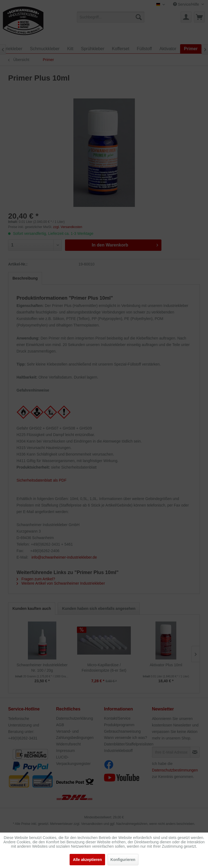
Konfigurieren (123, 860)
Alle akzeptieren (87, 860)
